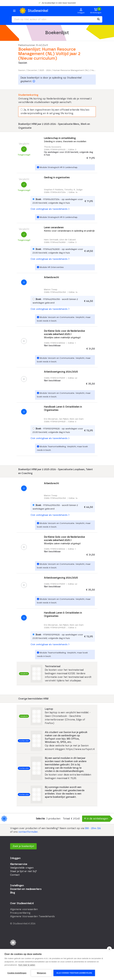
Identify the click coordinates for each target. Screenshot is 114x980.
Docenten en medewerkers (26, 889)
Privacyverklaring (20, 913)
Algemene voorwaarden (24, 909)
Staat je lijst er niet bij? (23, 871)
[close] (109, 949)
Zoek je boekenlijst (23, 846)
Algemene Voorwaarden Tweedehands (32, 916)
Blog (13, 893)
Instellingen (17, 886)
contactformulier (28, 832)
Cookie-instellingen (17, 973)
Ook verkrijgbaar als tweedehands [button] (50, 209)
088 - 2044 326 (93, 828)
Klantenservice (19, 864)
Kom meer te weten (27, 965)
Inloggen (15, 858)
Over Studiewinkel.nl (22, 903)
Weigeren (41, 973)
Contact (15, 875)
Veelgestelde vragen (22, 868)
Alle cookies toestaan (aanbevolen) (74, 973)
